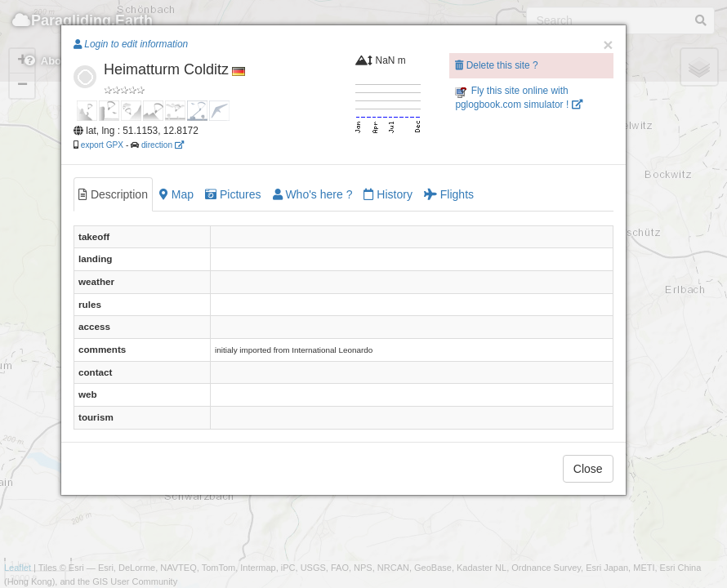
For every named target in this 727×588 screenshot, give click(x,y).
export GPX (102, 145)
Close (588, 469)
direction (163, 145)
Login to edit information (131, 44)
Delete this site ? (496, 65)
